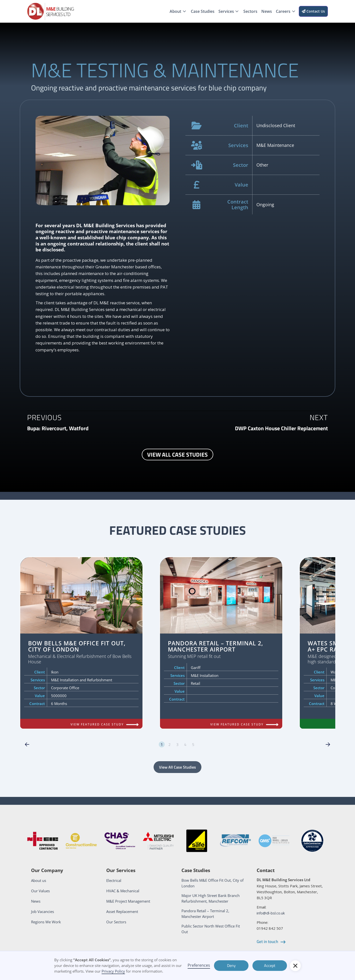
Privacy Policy (113, 971)
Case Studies (203, 11)
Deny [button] (231, 965)
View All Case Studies (177, 767)
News (267, 11)
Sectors (250, 11)
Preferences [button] (199, 965)
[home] (51, 11)
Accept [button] (270, 965)
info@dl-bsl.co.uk (271, 913)
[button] (178, 11)
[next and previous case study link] (58, 428)
